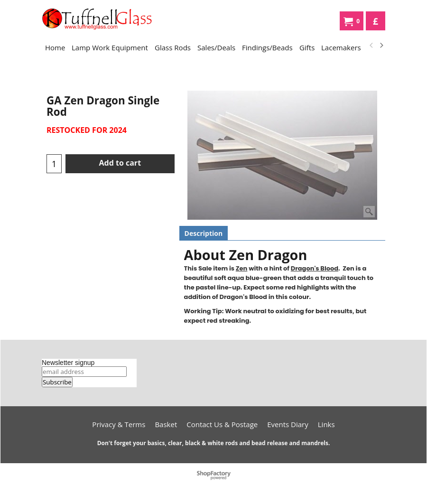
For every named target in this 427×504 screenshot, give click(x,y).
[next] (381, 46)
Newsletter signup (68, 363)
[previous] (371, 46)
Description (204, 233)
